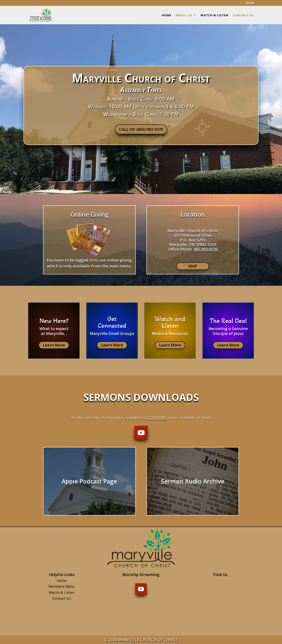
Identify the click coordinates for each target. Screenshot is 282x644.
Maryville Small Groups (112, 333)
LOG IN (250, 3)
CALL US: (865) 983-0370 (141, 129)
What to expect (54, 329)
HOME (167, 15)
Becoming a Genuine (228, 329)
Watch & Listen (62, 592)
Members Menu (62, 586)
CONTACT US (243, 15)
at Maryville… (54, 333)
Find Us (220, 575)
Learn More (54, 345)
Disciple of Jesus (228, 333)
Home (62, 581)
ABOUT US (184, 15)
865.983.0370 (206, 249)
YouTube (157, 418)
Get (112, 319)
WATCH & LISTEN (214, 15)
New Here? (54, 321)
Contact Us (62, 598)
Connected (112, 326)
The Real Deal (228, 321)
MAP (193, 266)
